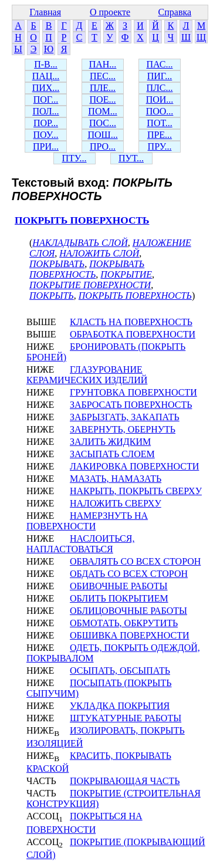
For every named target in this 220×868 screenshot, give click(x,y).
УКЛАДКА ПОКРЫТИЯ (120, 706)
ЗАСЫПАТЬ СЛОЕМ (112, 454)
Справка (175, 12)
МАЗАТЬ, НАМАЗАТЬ (116, 479)
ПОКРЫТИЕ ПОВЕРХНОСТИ (90, 285)
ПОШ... (102, 135)
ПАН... (103, 64)
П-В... (46, 64)
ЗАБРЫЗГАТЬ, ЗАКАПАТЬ (125, 417)
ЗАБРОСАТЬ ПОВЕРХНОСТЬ (131, 405)
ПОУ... (46, 135)
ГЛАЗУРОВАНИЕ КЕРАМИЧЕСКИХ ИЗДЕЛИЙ (87, 375)
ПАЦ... (46, 76)
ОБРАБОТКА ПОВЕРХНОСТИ (133, 334)
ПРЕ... (160, 135)
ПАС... (160, 64)
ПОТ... (159, 123)
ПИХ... (46, 88)
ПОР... (46, 123)
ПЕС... (103, 76)
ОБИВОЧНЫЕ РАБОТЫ (119, 586)
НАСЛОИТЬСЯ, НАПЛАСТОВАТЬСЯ (80, 544)
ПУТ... (131, 158)
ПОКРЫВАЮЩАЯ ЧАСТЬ (125, 781)
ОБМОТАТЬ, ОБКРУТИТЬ (124, 623)
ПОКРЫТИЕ (126, 274)
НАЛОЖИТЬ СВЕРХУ (116, 503)
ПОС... (103, 123)
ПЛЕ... (103, 88)
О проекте (110, 12)
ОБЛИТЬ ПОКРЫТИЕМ (119, 598)
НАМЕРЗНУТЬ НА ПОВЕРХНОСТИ (87, 521)
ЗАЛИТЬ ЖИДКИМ (110, 442)
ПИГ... (160, 76)
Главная (45, 12)
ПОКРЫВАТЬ (57, 264)
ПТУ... (74, 158)
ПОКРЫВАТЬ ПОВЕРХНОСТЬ (87, 269)
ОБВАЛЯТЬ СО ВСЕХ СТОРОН (135, 561)
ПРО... (103, 146)
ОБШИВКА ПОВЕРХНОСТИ (130, 635)
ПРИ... (46, 146)
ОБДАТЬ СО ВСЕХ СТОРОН (129, 574)
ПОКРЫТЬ (52, 295)
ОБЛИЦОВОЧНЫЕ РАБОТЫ (128, 611)
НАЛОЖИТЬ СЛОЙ (99, 253)
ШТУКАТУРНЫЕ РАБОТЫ (126, 718)
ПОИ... (160, 99)
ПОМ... (102, 111)
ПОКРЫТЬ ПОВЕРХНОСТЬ (82, 220)
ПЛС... (159, 88)
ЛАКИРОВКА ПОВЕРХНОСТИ (134, 466)
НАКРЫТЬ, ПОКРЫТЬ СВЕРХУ (136, 491)
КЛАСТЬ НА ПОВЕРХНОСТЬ (131, 322)
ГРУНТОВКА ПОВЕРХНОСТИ (133, 392)
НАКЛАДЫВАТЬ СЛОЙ (80, 243)
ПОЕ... (103, 99)
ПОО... (160, 111)
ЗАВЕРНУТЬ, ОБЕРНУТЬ (123, 429)
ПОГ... (46, 99)
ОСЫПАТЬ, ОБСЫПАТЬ (120, 671)
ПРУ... (160, 146)
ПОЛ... (45, 111)
